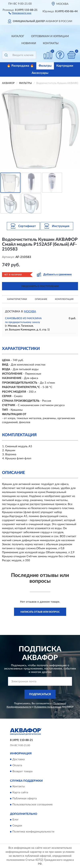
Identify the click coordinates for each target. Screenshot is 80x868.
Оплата (17, 765)
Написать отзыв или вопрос (40, 612)
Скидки (17, 826)
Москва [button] (30, 312)
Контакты (51, 43)
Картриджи (65, 66)
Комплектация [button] (64, 299)
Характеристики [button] (17, 299)
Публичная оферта (25, 799)
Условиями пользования (48, 707)
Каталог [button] (18, 36)
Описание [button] (41, 299)
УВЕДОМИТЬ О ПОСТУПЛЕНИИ (40, 286)
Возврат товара (22, 771)
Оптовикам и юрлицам (50, 36)
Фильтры (45, 66)
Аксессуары (40, 73)
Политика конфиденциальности (33, 832)
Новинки (29, 43)
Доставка (19, 759)
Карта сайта (20, 793)
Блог (16, 820)
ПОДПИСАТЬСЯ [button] (40, 694)
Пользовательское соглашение (32, 805)
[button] (20, 13)
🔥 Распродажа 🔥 (20, 66)
